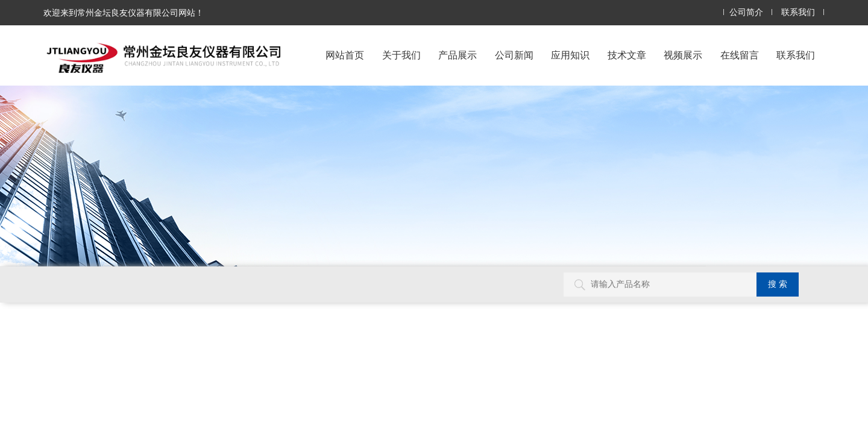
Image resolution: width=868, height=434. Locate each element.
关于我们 (401, 55)
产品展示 (458, 55)
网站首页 (345, 55)
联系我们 (798, 12)
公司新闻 (514, 55)
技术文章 (627, 55)
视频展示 (683, 55)
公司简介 (746, 12)
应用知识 (570, 55)
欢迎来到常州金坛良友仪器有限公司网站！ (124, 13)
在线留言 (740, 55)
